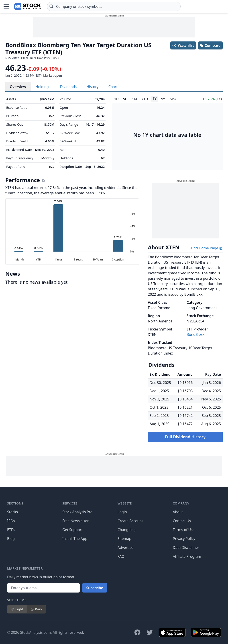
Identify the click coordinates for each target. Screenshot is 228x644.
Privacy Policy (184, 539)
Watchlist (183, 45)
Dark (36, 609)
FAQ (121, 556)
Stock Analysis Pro (77, 512)
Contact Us (182, 521)
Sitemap (124, 539)
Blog (11, 539)
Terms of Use (184, 530)
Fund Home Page (206, 248)
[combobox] (114, 6)
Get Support (72, 530)
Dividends (68, 87)
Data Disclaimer (186, 548)
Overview (18, 87)
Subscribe (95, 588)
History (92, 87)
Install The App (75, 539)
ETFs (11, 530)
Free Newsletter (75, 521)
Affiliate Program (187, 556)
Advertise (125, 548)
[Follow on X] (150, 632)
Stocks (12, 512)
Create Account (130, 521)
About (178, 512)
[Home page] (27, 6)
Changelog (127, 530)
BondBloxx (196, 334)
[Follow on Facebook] (137, 632)
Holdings (43, 87)
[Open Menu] (6, 6)
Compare (210, 45)
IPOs (11, 521)
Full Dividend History (185, 437)
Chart (113, 87)
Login (122, 512)
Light (17, 609)
